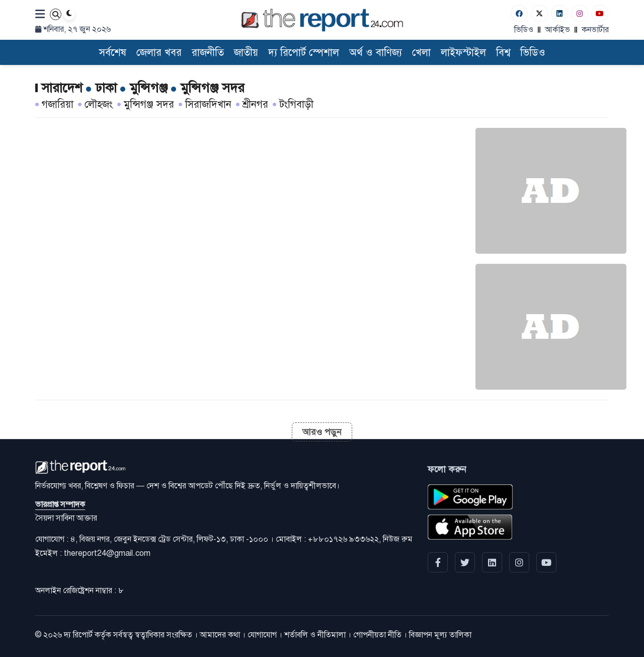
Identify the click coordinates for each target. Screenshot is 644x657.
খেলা (421, 53)
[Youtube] (600, 13)
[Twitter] (539, 13)
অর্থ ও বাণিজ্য (376, 53)
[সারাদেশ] (62, 88)
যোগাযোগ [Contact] (262, 635)
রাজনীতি (208, 53)
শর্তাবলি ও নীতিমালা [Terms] (315, 635)
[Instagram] (580, 13)
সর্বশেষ (113, 53)
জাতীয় (246, 53)
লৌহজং (99, 104)
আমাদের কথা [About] (220, 635)
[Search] (56, 14)
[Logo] (322, 20)
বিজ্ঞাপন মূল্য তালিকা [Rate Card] (440, 635)
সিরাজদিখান (208, 104)
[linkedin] (492, 562)
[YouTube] (546, 562)
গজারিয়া (58, 104)
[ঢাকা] (106, 88)
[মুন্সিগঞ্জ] (149, 88)
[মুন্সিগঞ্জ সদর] (213, 88)
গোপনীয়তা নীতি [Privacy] (377, 635)
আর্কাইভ (557, 30)
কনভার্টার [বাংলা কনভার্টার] (595, 30)
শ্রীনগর (255, 104)
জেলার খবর (159, 53)
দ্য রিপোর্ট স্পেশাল (304, 53)
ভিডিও (524, 30)
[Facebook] (519, 13)
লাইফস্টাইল (463, 53)
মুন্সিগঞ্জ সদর (149, 104)
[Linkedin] (559, 13)
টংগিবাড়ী (296, 104)
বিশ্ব (503, 53)
